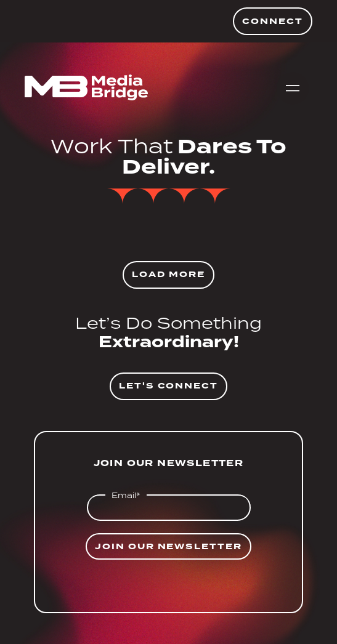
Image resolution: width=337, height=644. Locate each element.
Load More (168, 274)
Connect (273, 21)
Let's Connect (168, 386)
